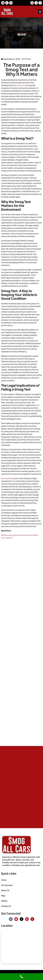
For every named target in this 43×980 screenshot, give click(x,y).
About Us (5, 890)
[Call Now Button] (21, 977)
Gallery (4, 901)
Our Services (7, 885)
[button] (40, 12)
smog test (20, 85)
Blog (3, 896)
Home (4, 880)
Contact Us (6, 906)
